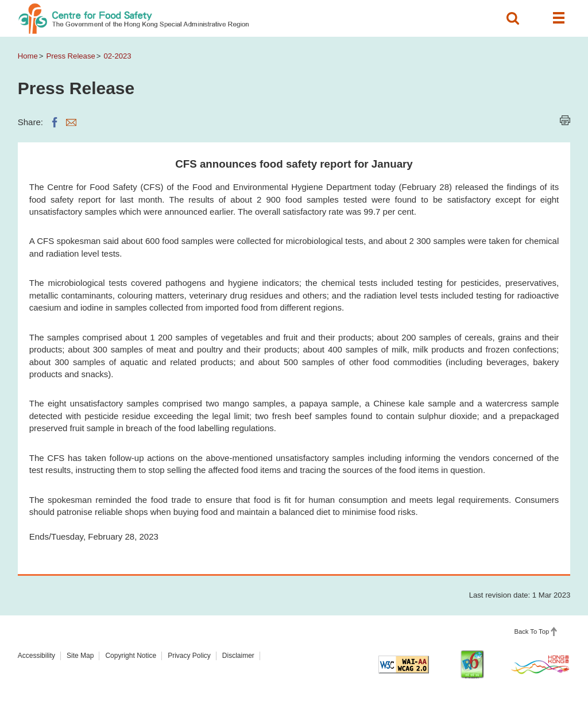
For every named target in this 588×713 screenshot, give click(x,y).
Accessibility (36, 656)
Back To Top (531, 631)
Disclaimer (238, 656)
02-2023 (117, 56)
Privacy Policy (189, 656)
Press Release (70, 56)
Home (28, 56)
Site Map (80, 656)
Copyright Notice (131, 656)
